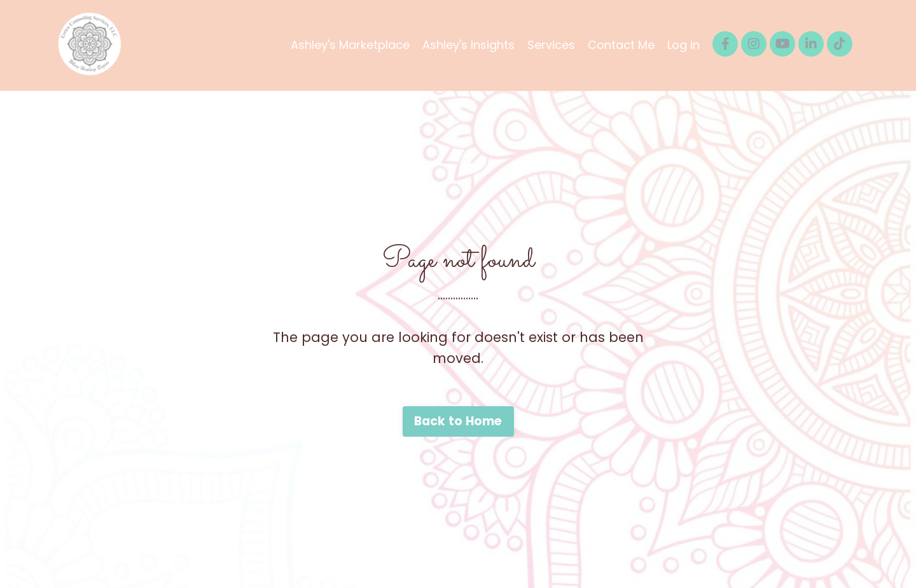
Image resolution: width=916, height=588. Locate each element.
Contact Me (621, 45)
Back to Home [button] (458, 421)
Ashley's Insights (468, 45)
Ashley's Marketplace (350, 45)
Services (551, 45)
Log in (684, 45)
